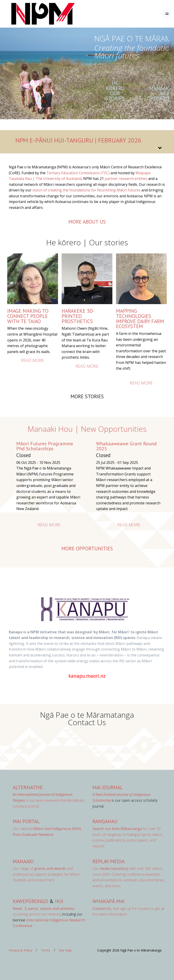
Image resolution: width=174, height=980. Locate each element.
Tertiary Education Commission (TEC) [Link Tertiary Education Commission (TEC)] (78, 173)
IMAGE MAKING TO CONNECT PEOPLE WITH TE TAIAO (28, 316)
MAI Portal (26, 821)
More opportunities (87, 548)
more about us (87, 222)
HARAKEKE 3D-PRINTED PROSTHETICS (78, 316)
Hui (59, 901)
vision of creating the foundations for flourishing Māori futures (86, 190)
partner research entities (126, 179)
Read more (33, 360)
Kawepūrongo (30, 901)
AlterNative (28, 787)
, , (26, 908)
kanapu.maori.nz (87, 676)
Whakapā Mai (109, 901)
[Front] (32, 14)
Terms (46, 950)
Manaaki (23, 861)
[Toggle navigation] (167, 14)
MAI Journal (108, 787)
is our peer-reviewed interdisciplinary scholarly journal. (49, 800)
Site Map (65, 950)
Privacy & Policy (21, 950)
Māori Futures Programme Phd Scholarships (45, 446)
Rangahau (105, 821)
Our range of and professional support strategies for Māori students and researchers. (46, 874)
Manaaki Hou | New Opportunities (87, 429)
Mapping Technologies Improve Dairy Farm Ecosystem (140, 318)
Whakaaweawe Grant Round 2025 (126, 446)
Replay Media (109, 861)
